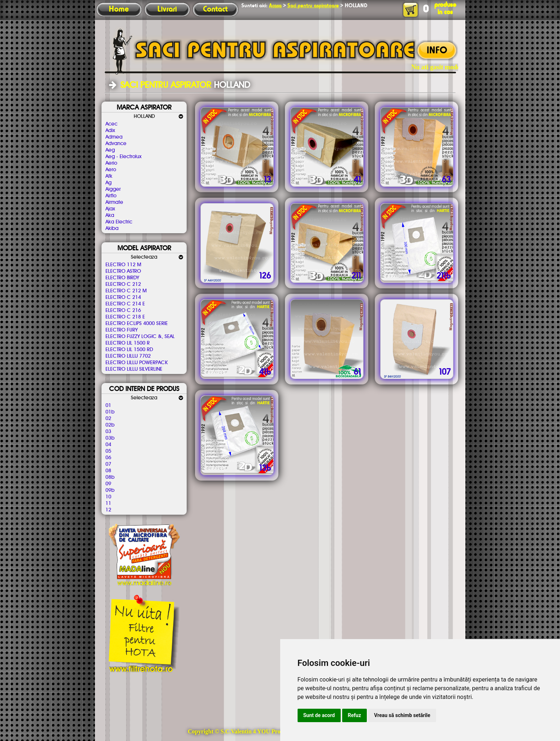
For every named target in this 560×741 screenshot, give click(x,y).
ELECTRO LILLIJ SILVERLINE (134, 369)
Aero (111, 170)
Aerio (111, 163)
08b (110, 477)
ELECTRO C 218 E (125, 317)
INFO (437, 51)
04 (108, 445)
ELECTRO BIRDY (122, 278)
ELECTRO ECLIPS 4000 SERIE (137, 324)
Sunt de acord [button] (319, 715)
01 (108, 406)
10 (108, 497)
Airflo (111, 196)
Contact (215, 9)
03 (108, 432)
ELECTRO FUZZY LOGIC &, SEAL (140, 337)
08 (108, 471)
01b (110, 412)
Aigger (113, 189)
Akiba (112, 229)
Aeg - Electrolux (123, 157)
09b (110, 490)
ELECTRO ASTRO (123, 271)
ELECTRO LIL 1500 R (128, 343)
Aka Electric (119, 222)
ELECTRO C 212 (123, 284)
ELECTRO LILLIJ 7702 (128, 356)
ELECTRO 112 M (123, 265)
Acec (111, 124)
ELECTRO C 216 (123, 310)
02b (110, 425)
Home (119, 9)
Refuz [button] (355, 715)
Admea (114, 137)
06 (108, 458)
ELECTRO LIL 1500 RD (129, 350)
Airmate (114, 202)
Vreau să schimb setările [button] (402, 715)
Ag (109, 183)
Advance (116, 144)
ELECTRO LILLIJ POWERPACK (137, 363)
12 (108, 510)
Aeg (110, 150)
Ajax (110, 209)
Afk (109, 176)
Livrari (167, 9)
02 (108, 419)
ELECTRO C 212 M (126, 291)
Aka (110, 215)
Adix (110, 131)
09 (108, 484)
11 (108, 503)
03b (110, 438)
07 (108, 464)
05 (108, 451)
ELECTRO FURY (122, 330)
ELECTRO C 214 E (125, 304)
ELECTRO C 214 (123, 297)
